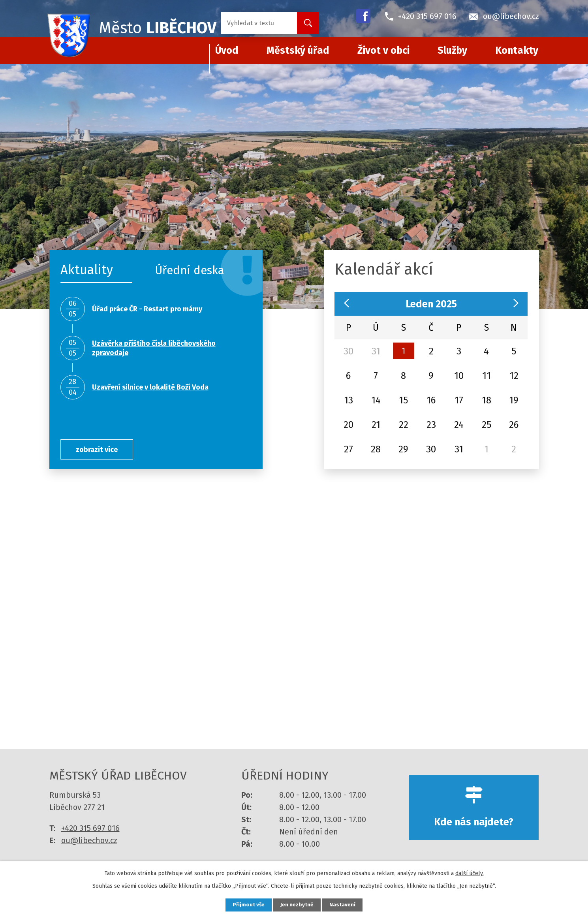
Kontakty (517, 51)
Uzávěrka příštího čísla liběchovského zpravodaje (154, 348)
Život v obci (383, 51)
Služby (452, 51)
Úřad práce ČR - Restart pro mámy (147, 309)
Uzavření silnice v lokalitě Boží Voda (150, 387)
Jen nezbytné (298, 905)
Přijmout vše (246, 905)
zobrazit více (101, 449)
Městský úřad (298, 51)
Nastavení (346, 905)
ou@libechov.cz (89, 847)
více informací (294, 629)
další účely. (470, 873)
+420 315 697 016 (90, 835)
